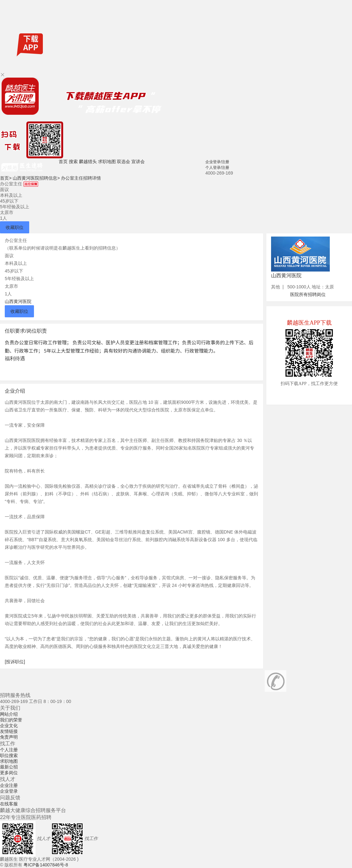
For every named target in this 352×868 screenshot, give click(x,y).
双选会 (123, 162)
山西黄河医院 (18, 301)
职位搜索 (9, 755)
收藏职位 (15, 227)
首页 (63, 162)
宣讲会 (138, 162)
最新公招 (9, 767)
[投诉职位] (15, 662)
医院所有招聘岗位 (308, 294)
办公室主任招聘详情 (81, 178)
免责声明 (9, 737)
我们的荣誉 (11, 720)
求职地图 (107, 162)
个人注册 (9, 750)
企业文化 (9, 726)
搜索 (73, 162)
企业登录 (9, 791)
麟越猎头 (88, 162)
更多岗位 (9, 773)
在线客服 (9, 804)
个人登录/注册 (217, 168)
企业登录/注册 (217, 162)
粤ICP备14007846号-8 (46, 865)
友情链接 (9, 731)
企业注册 (9, 785)
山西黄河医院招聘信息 (36, 178)
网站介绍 (9, 714)
